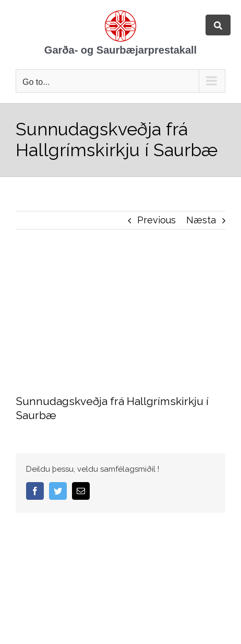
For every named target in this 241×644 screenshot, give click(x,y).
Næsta (201, 220)
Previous (156, 220)
